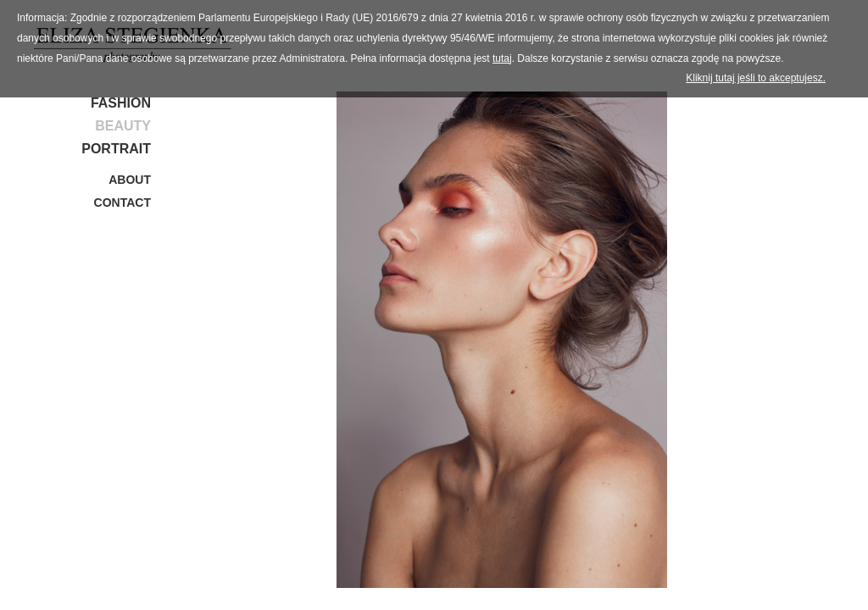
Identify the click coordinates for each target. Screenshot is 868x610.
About (130, 180)
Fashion (121, 103)
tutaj (502, 58)
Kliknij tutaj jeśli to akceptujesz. (756, 78)
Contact (122, 202)
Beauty (123, 126)
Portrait (116, 149)
